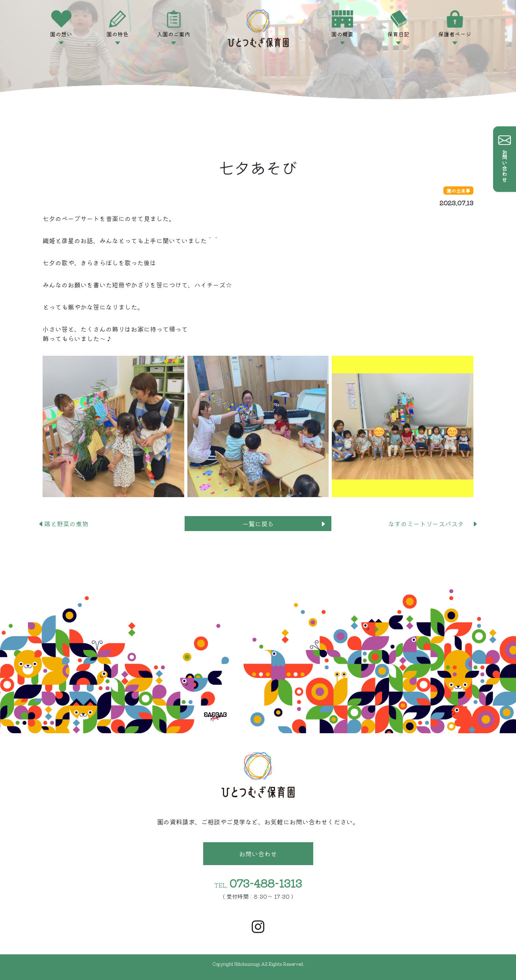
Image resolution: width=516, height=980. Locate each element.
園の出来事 (458, 191)
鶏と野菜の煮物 (66, 524)
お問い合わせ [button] (258, 854)
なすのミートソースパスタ (433, 524)
